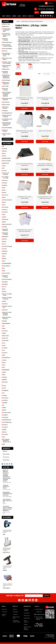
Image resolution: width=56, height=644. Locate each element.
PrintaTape (5, 417)
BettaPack (5, 382)
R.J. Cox (5, 287)
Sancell (5, 291)
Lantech (5, 249)
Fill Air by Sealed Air (7, 200)
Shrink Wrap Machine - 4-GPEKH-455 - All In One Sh (7, 531)
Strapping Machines (7, 113)
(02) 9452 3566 (39, 609)
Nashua (5, 259)
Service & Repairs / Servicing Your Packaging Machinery (7, 94)
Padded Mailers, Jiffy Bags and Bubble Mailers (7, 76)
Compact (5, 395)
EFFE (4, 444)
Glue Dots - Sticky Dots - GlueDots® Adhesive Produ (7, 585)
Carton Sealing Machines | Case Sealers (7, 35)
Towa (4, 345)
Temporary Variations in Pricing (6, 487)
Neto (4, 261)
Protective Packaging (5, 89)
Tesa (4, 343)
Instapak (5, 227)
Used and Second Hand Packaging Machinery (7, 124)
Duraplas (5, 183)
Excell (4, 190)
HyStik (4, 222)
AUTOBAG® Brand (7, 420)
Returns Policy (6, 454)
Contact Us (31, 16)
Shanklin (5, 321)
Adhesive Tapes (6, 24)
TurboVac (5, 353)
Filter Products (7, 139)
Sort (39, 74)
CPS (4, 168)
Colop (4, 166)
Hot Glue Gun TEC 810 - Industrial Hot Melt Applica (7, 567)
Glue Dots (5, 51)
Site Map (26, 624)
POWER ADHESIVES (7, 263)
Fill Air (4, 197)
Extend (4, 193)
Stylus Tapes (6, 336)
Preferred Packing (7, 279)
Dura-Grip (5, 180)
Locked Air (5, 400)
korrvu (4, 244)
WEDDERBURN (6, 370)
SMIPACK (5, 380)
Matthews (5, 251)
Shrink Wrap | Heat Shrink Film (7, 99)
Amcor (4, 153)
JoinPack (5, 239)
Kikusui (5, 241)
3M (3, 146)
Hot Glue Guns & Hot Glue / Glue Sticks (7, 55)
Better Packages (7, 161)
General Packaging (7, 49)
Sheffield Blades (7, 323)
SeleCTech (5, 310)
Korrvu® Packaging (7, 246)
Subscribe (46, 596)
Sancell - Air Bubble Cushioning (7, 298)
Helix (4, 215)
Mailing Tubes (6, 69)
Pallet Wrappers (7, 80)
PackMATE (5, 415)
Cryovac (5, 171)
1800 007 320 (39, 612)
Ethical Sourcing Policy (16, 617)
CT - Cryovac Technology (6, 177)
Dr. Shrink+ (5, 434)
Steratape (5, 331)
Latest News (15, 612)
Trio (4, 350)
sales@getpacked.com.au (41, 614)
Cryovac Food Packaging (6, 174)
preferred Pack (6, 273)
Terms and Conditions (26, 610)
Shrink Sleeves (6, 102)
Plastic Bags (6, 86)
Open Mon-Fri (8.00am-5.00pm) (16, 621)
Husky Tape (6, 219)
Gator (4, 205)
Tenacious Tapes (7, 413)
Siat (4, 326)
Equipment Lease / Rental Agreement (27, 628)
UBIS (4, 355)
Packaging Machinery (5, 72)
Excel (4, 188)
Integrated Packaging (5, 234)
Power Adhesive (7, 266)
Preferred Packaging (5, 276)
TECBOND (5, 403)
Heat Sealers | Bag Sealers (7, 59)
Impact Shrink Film (7, 224)
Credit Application (26, 621)
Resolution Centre (4, 615)
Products (9, 16)
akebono (5, 377)
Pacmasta (5, 425)
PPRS (4, 271)
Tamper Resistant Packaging (7, 116)
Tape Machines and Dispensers (7, 120)
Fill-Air (4, 202)
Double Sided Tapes (7, 42)
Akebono (5, 151)
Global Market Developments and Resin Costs (7, 494)
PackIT (4, 388)
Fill (4, 405)
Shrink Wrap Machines (6, 108)
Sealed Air (5, 304)
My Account (4, 609)
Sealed (4, 301)
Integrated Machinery (5, 230)
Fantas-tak (5, 195)
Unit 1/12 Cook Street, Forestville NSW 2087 (40, 618)
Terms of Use (6, 457)
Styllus (4, 333)
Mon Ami (5, 254)
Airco (4, 437)
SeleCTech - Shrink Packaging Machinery (7, 314)
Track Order (4, 612)
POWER (4, 430)
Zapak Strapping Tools (7, 134)
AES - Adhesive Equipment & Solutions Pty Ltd (7, 441)
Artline (4, 156)
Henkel (4, 217)
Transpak (5, 348)
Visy (4, 367)
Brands (15, 16)
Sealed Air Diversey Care (7, 307)
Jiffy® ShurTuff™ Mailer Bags (45, 131)
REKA (4, 289)
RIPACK (4, 410)
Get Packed (6, 207)
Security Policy (27, 618)
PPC (4, 268)
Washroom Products (5, 131)
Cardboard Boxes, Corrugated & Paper (7, 30)
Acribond (5, 149)
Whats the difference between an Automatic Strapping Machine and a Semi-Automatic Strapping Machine (7, 476)
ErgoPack (5, 185)
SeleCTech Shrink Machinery (7, 318)
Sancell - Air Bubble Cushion (7, 295)
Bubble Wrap (6, 26)
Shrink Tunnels (6, 105)
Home (4, 16)
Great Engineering (7, 422)
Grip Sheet (5, 212)
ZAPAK (4, 372)
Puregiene (5, 282)
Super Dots (5, 338)
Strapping (5, 111)
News (20, 16)
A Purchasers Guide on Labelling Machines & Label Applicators (7, 508)
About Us (25, 16)
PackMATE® (6, 391)
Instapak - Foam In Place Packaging (7, 63)
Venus (4, 363)
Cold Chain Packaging (5, 39)
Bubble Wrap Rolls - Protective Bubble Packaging (7, 549)
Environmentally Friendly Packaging (7, 45)
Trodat (4, 386)
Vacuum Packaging (7, 128)
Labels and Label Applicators (7, 66)
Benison (5, 432)
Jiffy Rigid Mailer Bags (24, 41)
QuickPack (5, 284)
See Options (25, 109)
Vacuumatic (6, 398)
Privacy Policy (6, 460)
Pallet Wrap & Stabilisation (6, 83)
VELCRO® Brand (6, 358)
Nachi (4, 256)
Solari (4, 328)
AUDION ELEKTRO (7, 158)
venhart (5, 360)
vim (4, 393)
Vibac (4, 365)
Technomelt (6, 341)
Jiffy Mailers (6, 237)
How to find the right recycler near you (7, 501)
